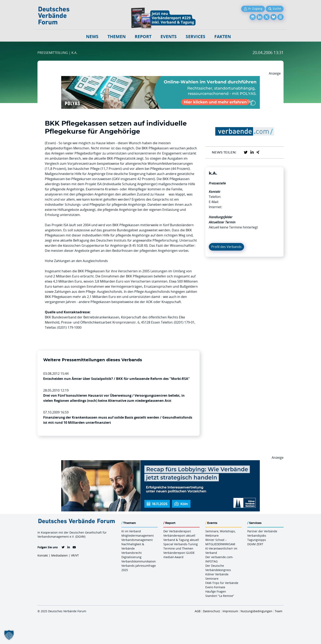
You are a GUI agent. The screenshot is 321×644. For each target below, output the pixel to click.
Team (279, 611)
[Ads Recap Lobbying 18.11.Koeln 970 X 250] (160, 463)
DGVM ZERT (255, 544)
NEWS (92, 37)
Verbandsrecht (132, 553)
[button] (9, 635)
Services (196, 37)
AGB (198, 611)
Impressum (230, 611)
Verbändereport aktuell (179, 536)
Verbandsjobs (257, 536)
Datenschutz (211, 611)
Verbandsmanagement (137, 540)
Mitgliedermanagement (138, 536)
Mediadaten (59, 555)
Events (169, 37)
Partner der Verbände (262, 531)
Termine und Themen (178, 548)
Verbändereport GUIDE (179, 553)
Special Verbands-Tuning (181, 544)
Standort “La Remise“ (220, 596)
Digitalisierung (131, 557)
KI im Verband (131, 531)
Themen (117, 37)
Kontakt (43, 555)
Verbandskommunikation (139, 561)
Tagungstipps (257, 540)
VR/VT (75, 555)
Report (143, 37)
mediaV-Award (173, 557)
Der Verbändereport (177, 531)
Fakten (223, 37)
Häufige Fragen (216, 591)
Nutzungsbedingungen (256, 611)
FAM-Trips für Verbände (222, 583)
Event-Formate (215, 587)
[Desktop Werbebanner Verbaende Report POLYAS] (160, 78)
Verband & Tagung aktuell (181, 540)
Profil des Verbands (226, 247)
